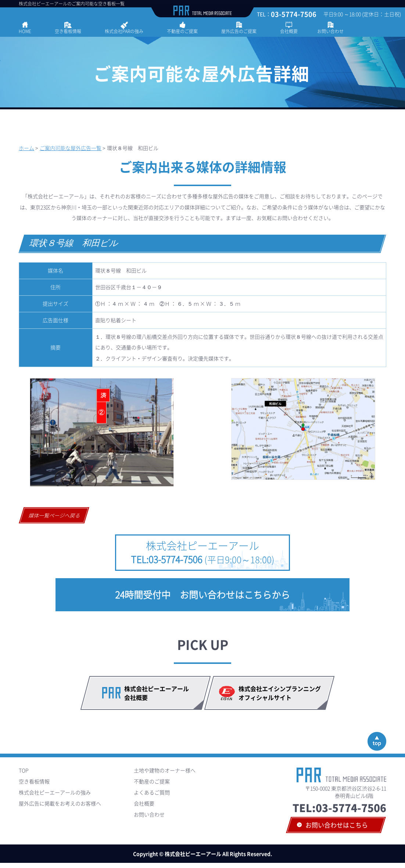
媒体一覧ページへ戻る (55, 515)
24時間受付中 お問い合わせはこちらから (202, 595)
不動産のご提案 (182, 31)
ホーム (26, 148)
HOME (25, 31)
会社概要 (289, 31)
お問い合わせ (330, 31)
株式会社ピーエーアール (203, 552)
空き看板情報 (68, 31)
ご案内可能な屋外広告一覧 (71, 148)
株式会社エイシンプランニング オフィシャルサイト (283, 693)
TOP (24, 770)
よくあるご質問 (152, 792)
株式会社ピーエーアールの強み (55, 792)
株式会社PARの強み (124, 31)
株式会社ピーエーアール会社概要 (157, 693)
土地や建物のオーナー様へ (165, 770)
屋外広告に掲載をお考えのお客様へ (60, 803)
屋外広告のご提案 (239, 31)
